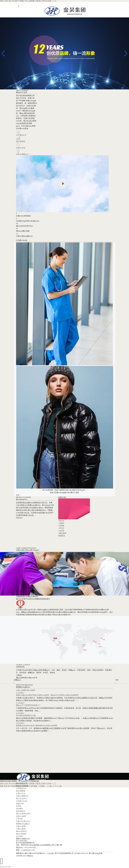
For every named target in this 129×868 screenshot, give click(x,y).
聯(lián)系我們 (21, 831)
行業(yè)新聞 (30, 690)
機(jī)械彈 (63, 533)
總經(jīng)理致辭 (22, 786)
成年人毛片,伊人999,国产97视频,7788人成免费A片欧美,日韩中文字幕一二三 (28, 1)
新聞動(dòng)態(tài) (23, 824)
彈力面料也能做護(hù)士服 (26, 715)
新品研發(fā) (21, 811)
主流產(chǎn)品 (22, 801)
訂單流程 (19, 819)
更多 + (18, 495)
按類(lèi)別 (20, 804)
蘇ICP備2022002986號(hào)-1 (36, 853)
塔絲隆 (62, 526)
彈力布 (62, 528)
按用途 (19, 806)
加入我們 (19, 836)
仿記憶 (62, 531)
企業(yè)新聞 (21, 690)
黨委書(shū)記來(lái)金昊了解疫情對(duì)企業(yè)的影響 (37, 726)
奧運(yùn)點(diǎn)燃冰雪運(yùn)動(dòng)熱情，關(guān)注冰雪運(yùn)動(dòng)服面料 (47, 695)
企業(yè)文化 (21, 148)
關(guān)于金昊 (22, 783)
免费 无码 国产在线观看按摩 (11, 786)
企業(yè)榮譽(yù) (22, 154)
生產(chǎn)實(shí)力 (23, 821)
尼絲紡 (62, 523)
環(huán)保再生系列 (23, 814)
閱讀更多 (19, 518)
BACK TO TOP (5, 867)
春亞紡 (62, 521)
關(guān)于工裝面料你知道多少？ (28, 705)
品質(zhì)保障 (21, 816)
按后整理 (19, 809)
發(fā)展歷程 (21, 141)
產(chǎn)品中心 (22, 799)
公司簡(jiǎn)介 (21, 135)
